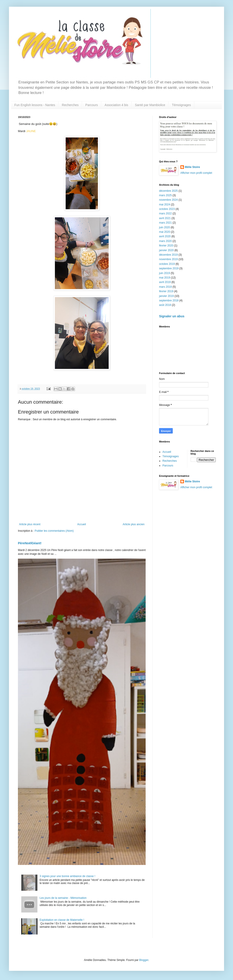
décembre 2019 (168, 255)
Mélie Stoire (192, 167)
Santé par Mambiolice (150, 105)
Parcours (92, 105)
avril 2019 (165, 282)
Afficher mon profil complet (196, 173)
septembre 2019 (169, 268)
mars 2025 (165, 195)
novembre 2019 (168, 259)
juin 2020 (165, 227)
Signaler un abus (172, 316)
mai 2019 (165, 278)
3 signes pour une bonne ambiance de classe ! (67, 876)
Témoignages (181, 105)
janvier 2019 (166, 296)
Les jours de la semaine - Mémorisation (63, 898)
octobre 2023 (167, 209)
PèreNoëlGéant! (30, 543)
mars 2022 (165, 213)
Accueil (82, 524)
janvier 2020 (166, 250)
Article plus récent (30, 524)
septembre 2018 (169, 301)
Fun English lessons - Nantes (35, 105)
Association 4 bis (116, 105)
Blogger (144, 960)
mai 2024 (165, 205)
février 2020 (166, 246)
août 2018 (165, 305)
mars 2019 (165, 287)
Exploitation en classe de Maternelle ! (62, 920)
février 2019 (166, 291)
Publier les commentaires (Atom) (54, 531)
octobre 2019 (167, 264)
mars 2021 (165, 223)
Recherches (70, 105)
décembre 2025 (168, 191)
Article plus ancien (134, 524)
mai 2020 (165, 232)
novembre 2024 (168, 200)
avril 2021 (165, 218)
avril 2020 (165, 236)
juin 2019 (165, 273)
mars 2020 (165, 241)
